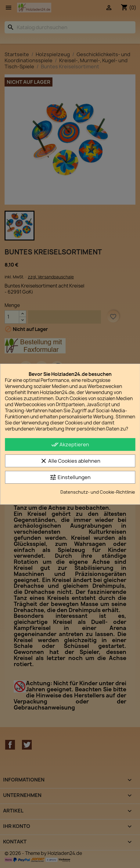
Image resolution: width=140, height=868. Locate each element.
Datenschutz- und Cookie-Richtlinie (98, 492)
